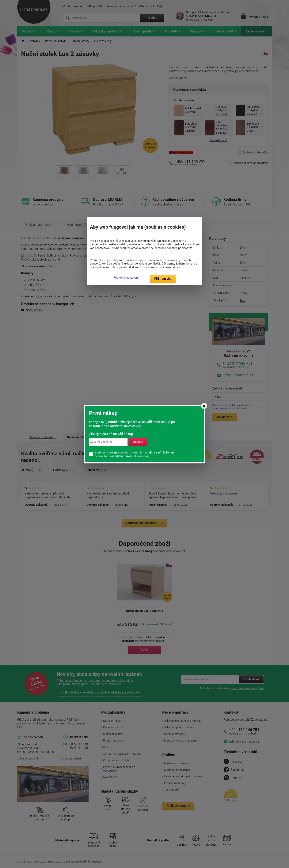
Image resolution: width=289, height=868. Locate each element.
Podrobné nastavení (126, 278)
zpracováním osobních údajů (133, 452)
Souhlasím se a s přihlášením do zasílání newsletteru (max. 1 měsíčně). (134, 454)
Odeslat (138, 442)
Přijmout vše (163, 279)
